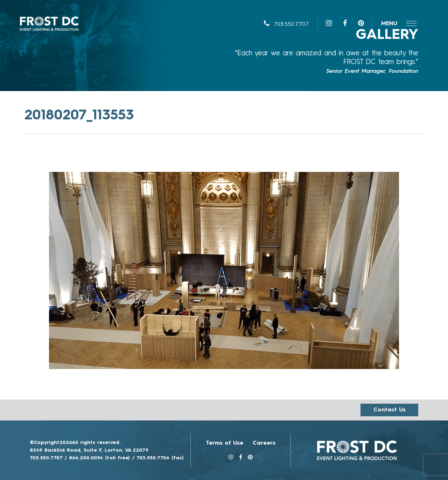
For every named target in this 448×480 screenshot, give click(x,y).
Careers (264, 443)
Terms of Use (225, 443)
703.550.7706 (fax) (160, 458)
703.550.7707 (286, 25)
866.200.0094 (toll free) (99, 458)
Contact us (390, 410)
